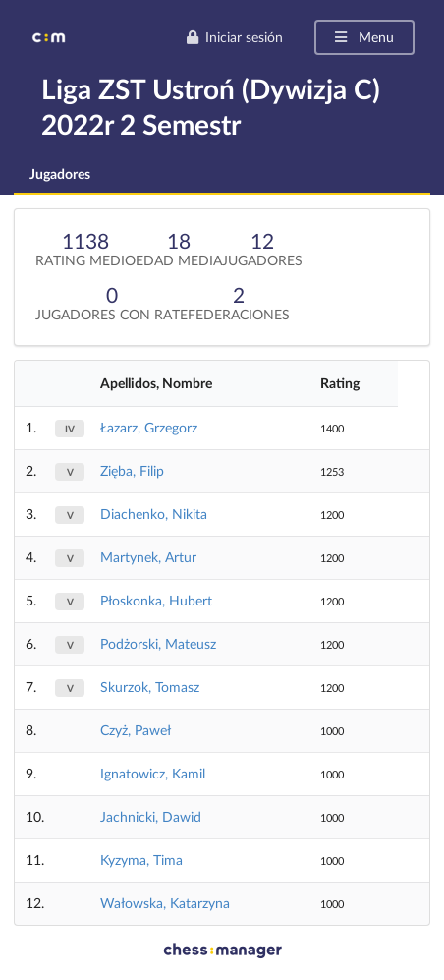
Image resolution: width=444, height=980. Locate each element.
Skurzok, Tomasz (150, 687)
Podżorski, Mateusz (158, 643)
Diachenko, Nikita (154, 514)
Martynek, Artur (148, 557)
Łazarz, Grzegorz (149, 427)
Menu (363, 37)
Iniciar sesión (234, 37)
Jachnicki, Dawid (151, 816)
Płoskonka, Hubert (156, 600)
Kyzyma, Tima (141, 860)
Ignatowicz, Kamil (153, 773)
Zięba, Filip (132, 470)
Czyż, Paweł (136, 730)
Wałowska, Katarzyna (165, 903)
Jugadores (60, 173)
